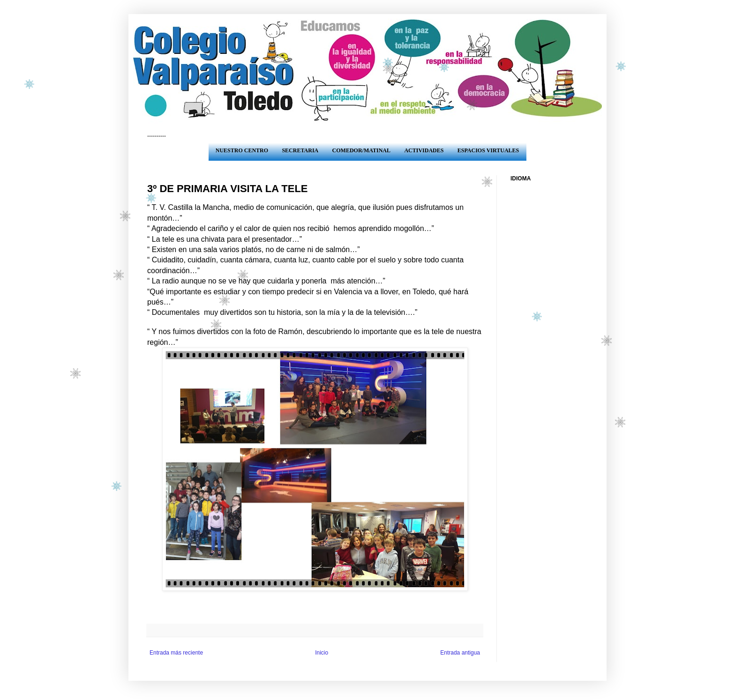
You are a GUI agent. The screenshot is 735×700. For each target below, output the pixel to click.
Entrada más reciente (176, 653)
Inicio (322, 653)
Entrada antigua (460, 653)
